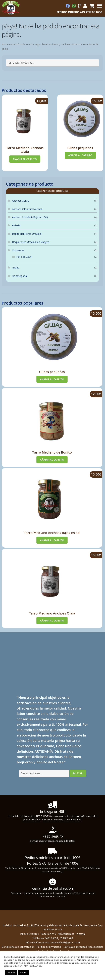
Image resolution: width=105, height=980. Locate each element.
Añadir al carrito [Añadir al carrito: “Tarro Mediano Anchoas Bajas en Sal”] (52, 540)
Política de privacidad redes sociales (83, 947)
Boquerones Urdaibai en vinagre (31, 242)
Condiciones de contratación (18, 947)
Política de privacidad (49, 947)
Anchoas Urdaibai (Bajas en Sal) (30, 217)
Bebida (16, 225)
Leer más (11, 972)
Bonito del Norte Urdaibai (27, 234)
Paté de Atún (24, 257)
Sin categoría (19, 276)
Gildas (16, 267)
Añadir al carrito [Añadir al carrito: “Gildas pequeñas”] (80, 155)
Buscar (78, 773)
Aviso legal (42, 951)
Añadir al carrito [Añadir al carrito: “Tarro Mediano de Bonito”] (52, 460)
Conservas (18, 250)
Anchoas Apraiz (21, 201)
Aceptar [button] (23, 972)
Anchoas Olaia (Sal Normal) (27, 209)
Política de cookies (61, 951)
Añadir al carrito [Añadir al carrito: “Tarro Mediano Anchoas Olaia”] (25, 159)
